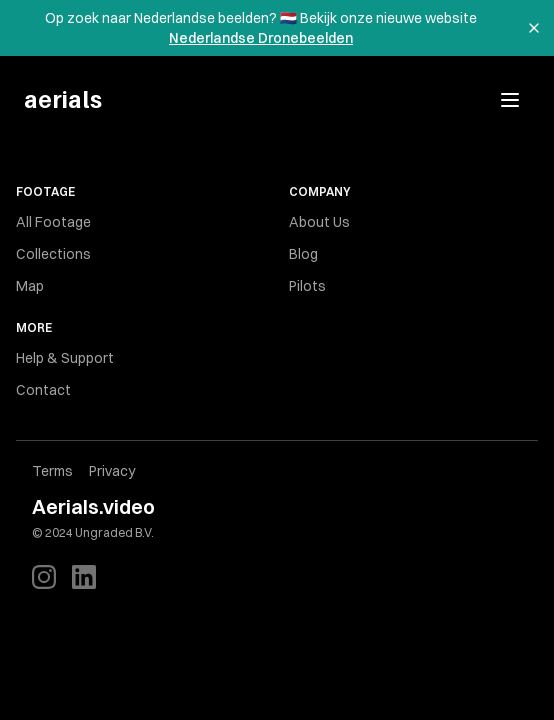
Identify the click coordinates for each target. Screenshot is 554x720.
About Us (319, 222)
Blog (303, 254)
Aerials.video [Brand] (93, 506)
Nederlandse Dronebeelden (261, 38)
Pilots (307, 286)
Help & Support (65, 358)
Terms (52, 471)
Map (30, 286)
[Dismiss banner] (534, 28)
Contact (43, 390)
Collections (53, 254)
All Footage (53, 222)
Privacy (112, 471)
